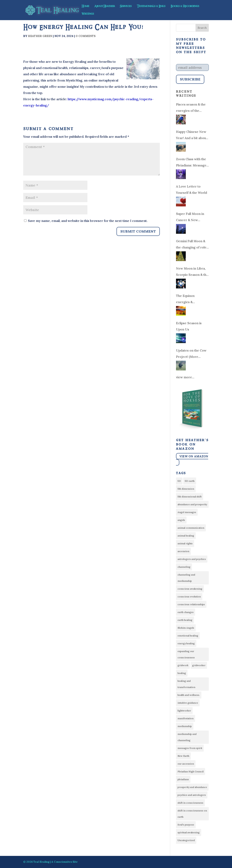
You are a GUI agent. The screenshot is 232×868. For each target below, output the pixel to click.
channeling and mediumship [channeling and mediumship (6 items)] (186, 578)
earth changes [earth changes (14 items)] (186, 612)
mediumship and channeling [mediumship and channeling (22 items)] (187, 737)
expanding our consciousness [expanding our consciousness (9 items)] (186, 654)
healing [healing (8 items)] (182, 673)
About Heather (104, 7)
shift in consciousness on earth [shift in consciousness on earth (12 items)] (192, 814)
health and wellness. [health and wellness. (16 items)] (189, 695)
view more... (185, 377)
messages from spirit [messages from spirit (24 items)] (190, 748)
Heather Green (40, 36)
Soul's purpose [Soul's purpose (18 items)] (186, 825)
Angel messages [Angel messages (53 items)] (187, 512)
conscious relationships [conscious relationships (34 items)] (191, 604)
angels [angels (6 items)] (181, 520)
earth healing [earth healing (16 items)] (185, 620)
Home (85, 7)
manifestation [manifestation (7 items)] (186, 718)
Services (126, 7)
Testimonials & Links (151, 7)
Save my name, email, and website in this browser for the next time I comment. (88, 221)
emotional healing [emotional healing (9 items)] (188, 636)
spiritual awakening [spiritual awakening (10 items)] (189, 832)
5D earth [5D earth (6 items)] (190, 481)
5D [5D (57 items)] (179, 481)
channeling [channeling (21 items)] (184, 567)
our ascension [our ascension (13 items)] (186, 764)
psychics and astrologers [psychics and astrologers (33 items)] (192, 795)
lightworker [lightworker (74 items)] (184, 711)
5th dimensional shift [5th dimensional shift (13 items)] (190, 496)
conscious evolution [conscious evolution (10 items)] (189, 596)
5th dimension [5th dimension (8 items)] (186, 489)
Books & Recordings (185, 7)
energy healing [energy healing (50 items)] (186, 643)
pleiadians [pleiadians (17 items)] (183, 779)
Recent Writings (186, 94)
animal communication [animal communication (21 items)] (191, 528)
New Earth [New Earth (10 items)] (183, 756)
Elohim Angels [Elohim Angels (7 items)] (186, 628)
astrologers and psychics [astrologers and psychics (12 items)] (192, 559)
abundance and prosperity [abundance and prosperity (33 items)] (192, 504)
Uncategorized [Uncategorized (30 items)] (186, 840)
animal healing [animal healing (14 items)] (186, 536)
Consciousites (63, 862)
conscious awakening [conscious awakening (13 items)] (190, 589)
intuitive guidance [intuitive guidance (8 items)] (188, 703)
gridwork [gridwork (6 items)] (183, 665)
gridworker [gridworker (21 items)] (199, 665)
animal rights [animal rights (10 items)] (185, 543)
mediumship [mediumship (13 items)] (185, 726)
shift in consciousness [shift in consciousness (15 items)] (190, 803)
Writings (88, 14)
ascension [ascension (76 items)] (183, 551)
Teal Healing (41, 862)
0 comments (86, 36)
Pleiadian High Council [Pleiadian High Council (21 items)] (191, 771)
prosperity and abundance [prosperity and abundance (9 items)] (192, 787)
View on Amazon (194, 456)
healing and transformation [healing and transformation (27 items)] (186, 684)
